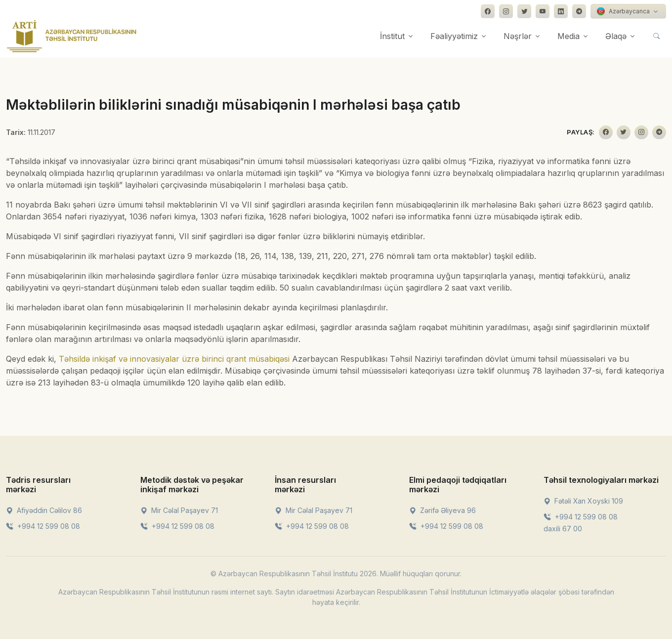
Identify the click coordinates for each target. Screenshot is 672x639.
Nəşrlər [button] (518, 36)
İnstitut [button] (392, 36)
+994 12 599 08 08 (43, 526)
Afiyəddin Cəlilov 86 (44, 510)
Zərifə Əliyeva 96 (442, 510)
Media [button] (568, 36)
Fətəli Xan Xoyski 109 (583, 501)
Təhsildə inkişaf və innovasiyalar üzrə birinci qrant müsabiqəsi (174, 359)
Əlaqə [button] (616, 36)
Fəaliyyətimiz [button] (454, 36)
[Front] (72, 36)
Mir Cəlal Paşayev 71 (179, 510)
